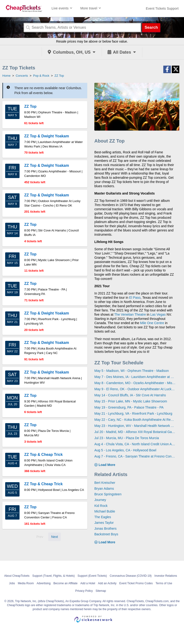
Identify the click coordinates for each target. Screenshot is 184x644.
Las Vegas (158, 314)
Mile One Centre (152, 323)
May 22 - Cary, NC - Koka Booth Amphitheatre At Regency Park (135, 420)
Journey (100, 500)
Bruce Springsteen (108, 494)
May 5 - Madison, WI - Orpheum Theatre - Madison (132, 371)
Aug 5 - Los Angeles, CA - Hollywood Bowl (125, 450)
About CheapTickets (17, 576)
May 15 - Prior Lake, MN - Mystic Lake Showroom (131, 401)
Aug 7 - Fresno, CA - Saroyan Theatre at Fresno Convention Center (135, 456)
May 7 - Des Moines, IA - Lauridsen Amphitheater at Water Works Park (135, 377)
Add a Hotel (88, 583)
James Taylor (104, 523)
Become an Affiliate (66, 583)
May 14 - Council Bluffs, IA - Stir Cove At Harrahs (130, 395)
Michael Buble (105, 511)
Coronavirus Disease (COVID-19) (131, 576)
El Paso (135, 298)
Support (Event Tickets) (92, 576)
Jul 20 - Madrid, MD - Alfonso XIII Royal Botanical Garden (135, 432)
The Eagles (103, 517)
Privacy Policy (84, 591)
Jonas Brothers (105, 529)
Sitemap (101, 591)
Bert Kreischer (105, 483)
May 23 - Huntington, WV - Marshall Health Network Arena (135, 426)
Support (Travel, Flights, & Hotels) (53, 576)
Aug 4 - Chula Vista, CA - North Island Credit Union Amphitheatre (135, 444)
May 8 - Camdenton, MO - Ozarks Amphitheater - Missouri (135, 383)
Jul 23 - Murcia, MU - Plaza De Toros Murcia (127, 438)
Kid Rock (101, 506)
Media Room (26, 583)
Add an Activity (107, 583)
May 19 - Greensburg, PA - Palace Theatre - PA (129, 407)
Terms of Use (164, 583)
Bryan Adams (104, 489)
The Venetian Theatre (130, 314)
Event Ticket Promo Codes (136, 583)
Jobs (12, 583)
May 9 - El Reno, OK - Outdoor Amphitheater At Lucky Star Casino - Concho (135, 389)
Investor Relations (166, 576)
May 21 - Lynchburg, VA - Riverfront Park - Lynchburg (133, 413)
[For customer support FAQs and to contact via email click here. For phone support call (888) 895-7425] (162, 8)
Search (151, 27)
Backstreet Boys (106, 534)
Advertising (44, 583)
